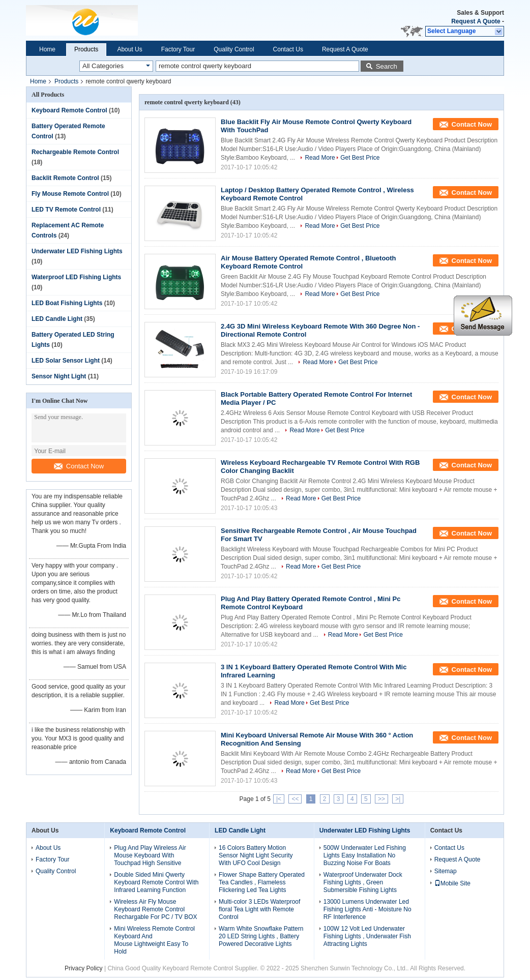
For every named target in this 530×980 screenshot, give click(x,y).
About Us (129, 49)
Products (86, 49)
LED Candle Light (57, 319)
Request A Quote (476, 21)
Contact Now (79, 466)
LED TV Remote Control (66, 210)
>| (398, 799)
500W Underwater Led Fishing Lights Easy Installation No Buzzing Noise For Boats (365, 855)
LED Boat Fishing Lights (67, 303)
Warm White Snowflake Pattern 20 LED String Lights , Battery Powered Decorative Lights (261, 936)
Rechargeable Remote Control (75, 152)
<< (295, 799)
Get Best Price (360, 158)
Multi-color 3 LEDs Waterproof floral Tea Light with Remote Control (259, 909)
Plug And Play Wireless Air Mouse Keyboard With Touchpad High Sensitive (150, 855)
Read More (320, 158)
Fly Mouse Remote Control (70, 194)
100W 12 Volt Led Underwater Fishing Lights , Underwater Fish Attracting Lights (367, 936)
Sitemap (446, 871)
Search (387, 66)
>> (381, 799)
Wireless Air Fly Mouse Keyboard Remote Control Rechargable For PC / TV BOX (155, 909)
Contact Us (288, 49)
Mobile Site (452, 883)
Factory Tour (178, 49)
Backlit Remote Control (65, 178)
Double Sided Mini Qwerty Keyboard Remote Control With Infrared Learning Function (156, 882)
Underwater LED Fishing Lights (77, 251)
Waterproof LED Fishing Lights (76, 277)
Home (47, 49)
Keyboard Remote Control (69, 110)
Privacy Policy (84, 968)
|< (279, 799)
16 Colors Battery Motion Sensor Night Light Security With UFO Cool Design (256, 855)
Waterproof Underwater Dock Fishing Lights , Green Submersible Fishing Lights (363, 882)
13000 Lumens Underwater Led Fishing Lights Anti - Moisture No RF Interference (367, 909)
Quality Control (234, 49)
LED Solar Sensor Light (66, 361)
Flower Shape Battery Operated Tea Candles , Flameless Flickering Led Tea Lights (262, 882)
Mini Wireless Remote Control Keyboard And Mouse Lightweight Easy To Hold (154, 940)
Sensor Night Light (59, 376)
